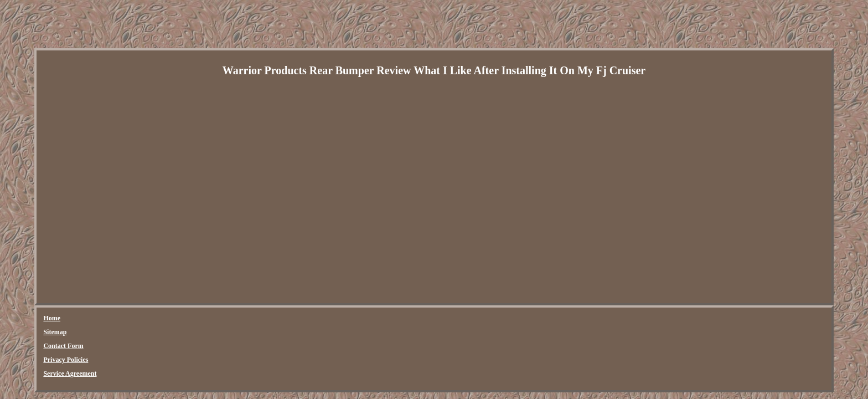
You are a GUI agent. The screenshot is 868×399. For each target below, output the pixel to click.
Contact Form (127, 318)
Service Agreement (241, 318)
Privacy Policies (181, 318)
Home (52, 318)
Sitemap (84, 318)
